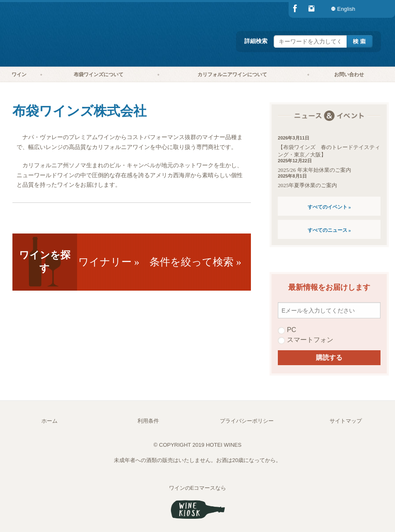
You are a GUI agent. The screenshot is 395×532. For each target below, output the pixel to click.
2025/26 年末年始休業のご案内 (314, 170)
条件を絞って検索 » (195, 262)
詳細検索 (256, 41)
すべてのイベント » (329, 207)
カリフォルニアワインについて (232, 75)
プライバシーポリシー (247, 421)
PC (287, 330)
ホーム (49, 421)
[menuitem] (378, 9)
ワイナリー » (109, 262)
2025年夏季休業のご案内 (307, 185)
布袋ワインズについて (99, 75)
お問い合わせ (349, 75)
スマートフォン (306, 340)
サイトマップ (346, 421)
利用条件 (148, 421)
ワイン (19, 75)
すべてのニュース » (329, 230)
